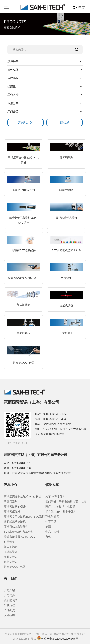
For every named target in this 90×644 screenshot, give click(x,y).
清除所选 (26, 122)
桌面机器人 (11, 557)
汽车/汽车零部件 (55, 497)
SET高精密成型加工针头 (19, 532)
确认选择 (65, 122)
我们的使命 (11, 600)
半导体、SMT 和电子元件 (61, 512)
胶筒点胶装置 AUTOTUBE (20, 537)
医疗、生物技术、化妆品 (60, 507)
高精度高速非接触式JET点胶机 (23, 497)
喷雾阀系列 (11, 502)
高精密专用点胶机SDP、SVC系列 (24, 517)
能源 (48, 527)
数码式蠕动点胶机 (15, 522)
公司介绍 (9, 590)
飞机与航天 (52, 517)
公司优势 (9, 595)
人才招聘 (9, 615)
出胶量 (12, 86)
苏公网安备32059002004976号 (59, 639)
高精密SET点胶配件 (16, 527)
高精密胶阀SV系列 (15, 507)
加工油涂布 (11, 547)
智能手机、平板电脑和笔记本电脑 (66, 502)
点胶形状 (13, 78)
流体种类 (13, 61)
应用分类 (13, 103)
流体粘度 (13, 70)
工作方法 (13, 95)
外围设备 (9, 542)
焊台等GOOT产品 (15, 567)
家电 (48, 537)
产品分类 (13, 112)
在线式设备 (11, 552)
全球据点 (9, 610)
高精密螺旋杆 (12, 512)
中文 (82, 7)
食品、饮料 (52, 532)
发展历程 (9, 605)
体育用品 (51, 522)
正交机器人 (11, 562)
